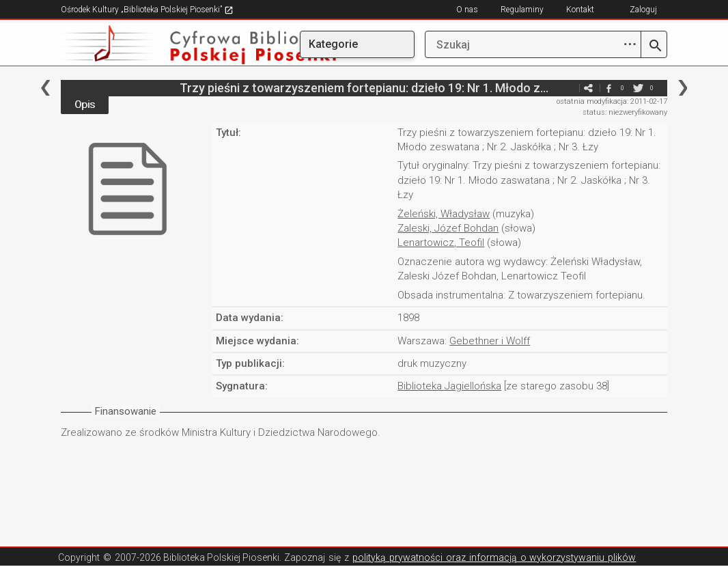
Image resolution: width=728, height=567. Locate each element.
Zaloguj (643, 10)
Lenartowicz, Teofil (441, 243)
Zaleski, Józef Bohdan (448, 228)
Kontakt (580, 10)
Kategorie (333, 44)
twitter (638, 88)
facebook (608, 88)
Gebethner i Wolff (490, 341)
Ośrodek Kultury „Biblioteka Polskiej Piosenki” (147, 10)
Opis (85, 105)
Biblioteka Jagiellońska (449, 386)
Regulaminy (522, 10)
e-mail (568, 88)
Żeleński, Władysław (444, 214)
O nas (467, 10)
